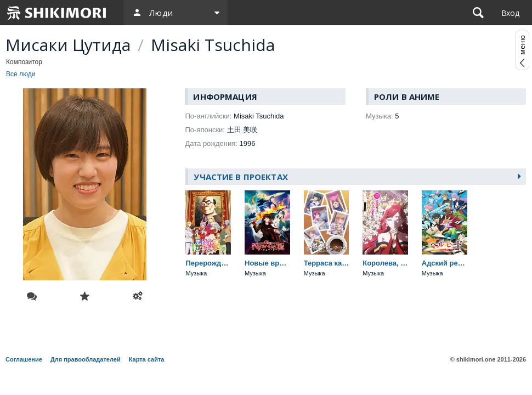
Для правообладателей (86, 359)
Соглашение (24, 359)
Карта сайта (147, 359)
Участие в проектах (240, 177)
